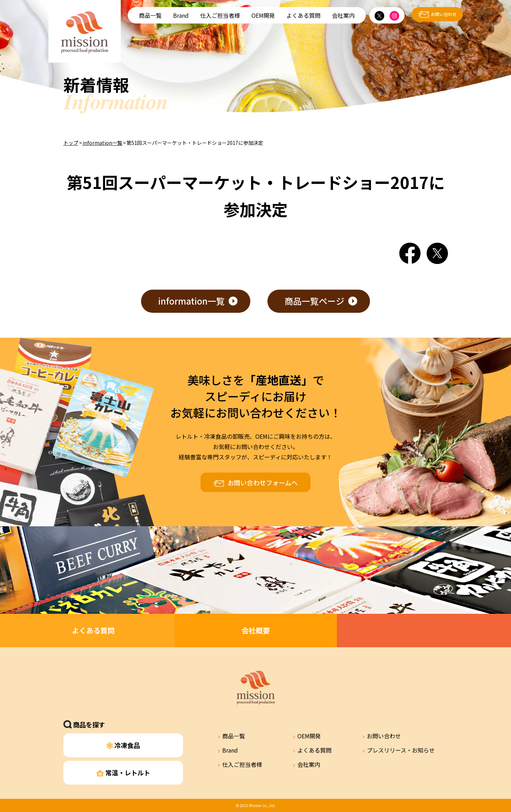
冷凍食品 (123, 745)
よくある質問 (303, 15)
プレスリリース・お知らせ (401, 750)
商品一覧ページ (314, 301)
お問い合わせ (444, 14)
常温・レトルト (123, 773)
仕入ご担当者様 (220, 15)
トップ (71, 143)
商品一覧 (150, 15)
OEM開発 (263, 15)
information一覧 (102, 143)
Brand (181, 15)
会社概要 (256, 630)
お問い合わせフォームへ (263, 483)
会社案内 (343, 15)
